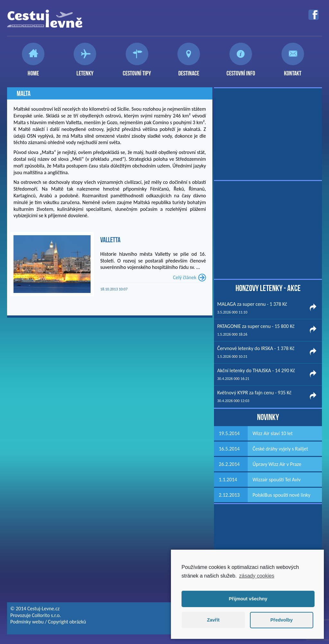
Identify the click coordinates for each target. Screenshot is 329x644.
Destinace (189, 71)
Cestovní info (241, 71)
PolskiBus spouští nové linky (281, 495)
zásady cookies (257, 576)
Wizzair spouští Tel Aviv (277, 480)
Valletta (110, 240)
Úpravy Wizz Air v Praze (277, 464)
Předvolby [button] (281, 620)
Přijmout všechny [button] (248, 599)
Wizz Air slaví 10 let (273, 433)
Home (33, 71)
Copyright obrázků (67, 622)
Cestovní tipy (137, 71)
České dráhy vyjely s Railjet (280, 449)
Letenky (85, 71)
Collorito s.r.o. (46, 615)
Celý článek (185, 277)
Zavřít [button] (213, 620)
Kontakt (293, 71)
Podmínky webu (27, 622)
